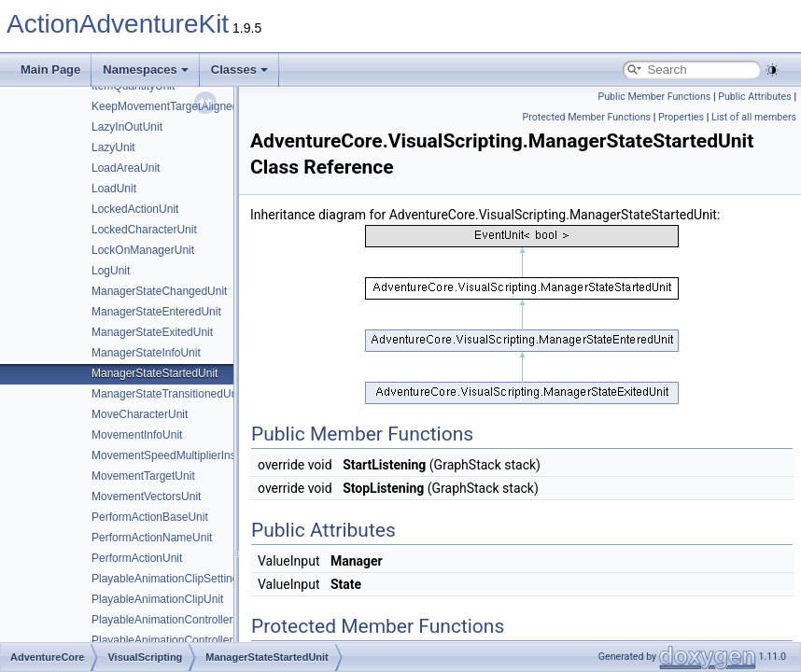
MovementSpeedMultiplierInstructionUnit (192, 455)
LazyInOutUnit (127, 127)
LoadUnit (114, 189)
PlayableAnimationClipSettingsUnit (178, 579)
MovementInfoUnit (137, 435)
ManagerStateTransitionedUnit (167, 394)
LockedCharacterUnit (144, 230)
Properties (681, 117)
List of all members (754, 117)
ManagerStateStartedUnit (155, 373)
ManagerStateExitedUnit (152, 332)
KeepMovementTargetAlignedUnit (175, 106)
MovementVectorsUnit (146, 497)
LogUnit (111, 271)
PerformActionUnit (137, 558)
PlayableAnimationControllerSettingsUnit (192, 620)
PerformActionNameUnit (152, 538)
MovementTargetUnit (143, 476)
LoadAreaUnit (126, 168)
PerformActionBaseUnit (150, 517)
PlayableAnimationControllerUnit (172, 640)
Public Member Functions (655, 97)
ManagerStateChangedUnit (159, 291)
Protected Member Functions (586, 117)
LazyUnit (113, 147)
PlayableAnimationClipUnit (157, 599)
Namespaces (146, 70)
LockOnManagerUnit (143, 250)
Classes (239, 70)
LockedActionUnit (135, 209)
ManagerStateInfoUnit (146, 353)
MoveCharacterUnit (140, 414)
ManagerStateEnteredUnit (156, 312)
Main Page (50, 70)
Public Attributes (755, 97)
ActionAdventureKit (118, 24)
